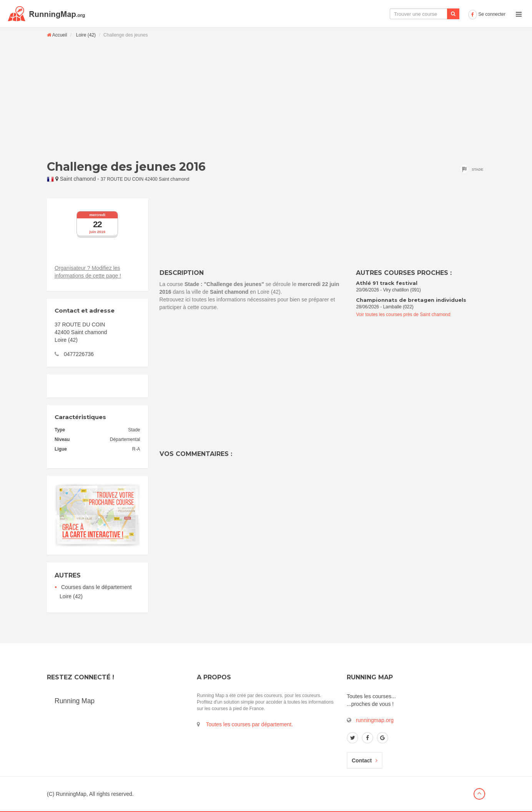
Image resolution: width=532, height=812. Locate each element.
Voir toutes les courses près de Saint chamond (403, 314)
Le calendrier (389, 14)
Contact (365, 760)
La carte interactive (338, 14)
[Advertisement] (266, 99)
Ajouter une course (438, 14)
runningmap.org (375, 720)
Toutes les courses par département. (249, 724)
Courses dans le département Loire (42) (96, 592)
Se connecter (487, 14)
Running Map (75, 701)
